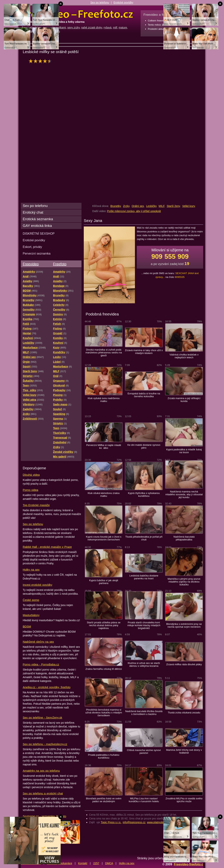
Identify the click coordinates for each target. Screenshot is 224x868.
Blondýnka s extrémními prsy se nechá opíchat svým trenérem (184, 625)
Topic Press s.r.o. (111, 822)
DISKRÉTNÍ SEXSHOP (39, 234)
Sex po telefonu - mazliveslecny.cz (45, 744)
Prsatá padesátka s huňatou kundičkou (104, 756)
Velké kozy (188, 206)
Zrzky (126, 206)
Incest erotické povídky (38, 585)
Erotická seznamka (38, 219)
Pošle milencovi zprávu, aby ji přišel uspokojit (134, 211)
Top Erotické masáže (36, 505)
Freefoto (60, 264)
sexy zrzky (73, 28)
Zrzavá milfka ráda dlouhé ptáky (184, 664)
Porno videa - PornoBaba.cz (41, 664)
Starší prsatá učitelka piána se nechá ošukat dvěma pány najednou (104, 625)
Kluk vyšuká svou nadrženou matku (104, 400)
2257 (96, 863)
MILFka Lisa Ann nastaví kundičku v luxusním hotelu (144, 800)
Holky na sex (31, 570)
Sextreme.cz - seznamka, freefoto (44, 816)
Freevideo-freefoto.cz (189, 864)
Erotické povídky (123, 2)
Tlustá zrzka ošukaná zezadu (184, 713)
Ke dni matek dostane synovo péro (144, 446)
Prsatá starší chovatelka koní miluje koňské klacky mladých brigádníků (144, 625)
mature (123, 28)
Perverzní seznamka (37, 253)
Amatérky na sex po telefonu (41, 771)
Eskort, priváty (32, 247)
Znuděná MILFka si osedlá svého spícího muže (184, 800)
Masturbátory (31, 615)
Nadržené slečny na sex (38, 642)
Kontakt (83, 863)
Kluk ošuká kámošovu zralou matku (104, 495)
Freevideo (31, 264)
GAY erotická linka (37, 226)
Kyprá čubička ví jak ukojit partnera (104, 582)
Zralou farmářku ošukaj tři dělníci (104, 669)
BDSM (27, 626)
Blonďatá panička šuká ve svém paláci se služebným (104, 800)
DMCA (109, 863)
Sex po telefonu (100, 2)
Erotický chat (33, 212)
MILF (162, 206)
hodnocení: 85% (41, 61)
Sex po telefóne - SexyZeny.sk (42, 717)
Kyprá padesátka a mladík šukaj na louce (184, 451)
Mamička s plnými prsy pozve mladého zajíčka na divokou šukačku (184, 582)
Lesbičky (151, 206)
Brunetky (116, 206)
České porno (31, 600)
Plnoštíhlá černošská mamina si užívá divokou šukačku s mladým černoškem (104, 713)
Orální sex (138, 206)
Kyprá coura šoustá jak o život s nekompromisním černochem (104, 538)
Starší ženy (173, 206)
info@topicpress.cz (134, 822)
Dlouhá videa (31, 475)
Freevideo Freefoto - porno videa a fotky (77, 14)
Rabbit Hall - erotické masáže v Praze (47, 547)
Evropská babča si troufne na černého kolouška (144, 395)
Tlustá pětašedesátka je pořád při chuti (144, 538)
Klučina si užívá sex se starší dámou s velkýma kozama (144, 664)
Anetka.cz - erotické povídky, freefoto (47, 687)
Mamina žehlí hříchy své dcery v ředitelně (184, 751)
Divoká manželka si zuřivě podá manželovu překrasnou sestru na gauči (104, 353)
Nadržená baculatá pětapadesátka (184, 538)
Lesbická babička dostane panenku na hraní (144, 577)
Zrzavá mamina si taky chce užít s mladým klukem (144, 352)
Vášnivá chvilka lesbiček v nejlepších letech (184, 356)
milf (115, 28)
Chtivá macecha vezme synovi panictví (144, 752)
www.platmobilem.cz (159, 822)
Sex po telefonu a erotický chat (43, 793)
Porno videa (31, 490)
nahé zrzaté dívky (92, 28)
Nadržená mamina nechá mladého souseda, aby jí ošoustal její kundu (184, 494)
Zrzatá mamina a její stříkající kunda (184, 400)
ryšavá (107, 28)
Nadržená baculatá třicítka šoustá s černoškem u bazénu (144, 713)
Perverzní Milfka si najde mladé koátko (104, 447)
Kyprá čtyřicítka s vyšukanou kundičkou (144, 495)
